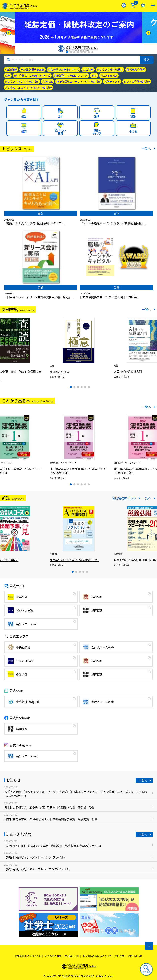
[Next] (148, 33)
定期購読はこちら (124, 498)
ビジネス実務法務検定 (110, 69)
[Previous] (9, 33)
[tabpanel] (79, 33)
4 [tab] (78, 52)
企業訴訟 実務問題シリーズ (71, 75)
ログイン (124, 5)
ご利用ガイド (72, 956)
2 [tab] (71, 52)
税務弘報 (97, 597)
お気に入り (143, 5)
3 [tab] (74, 52)
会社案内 (120, 956)
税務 (8, 75)
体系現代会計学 (136, 69)
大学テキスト (112, 81)
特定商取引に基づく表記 (28, 956)
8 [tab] (92, 52)
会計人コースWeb (27, 624)
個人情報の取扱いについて (97, 956)
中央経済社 (23, 647)
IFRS (94, 75)
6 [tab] (85, 52)
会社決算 (48, 81)
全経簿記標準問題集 (32, 69)
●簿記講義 (11, 69)
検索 (147, 60)
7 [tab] (89, 52)
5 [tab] (82, 52)
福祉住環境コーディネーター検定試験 (79, 81)
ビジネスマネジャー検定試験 (22, 81)
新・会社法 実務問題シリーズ (32, 75)
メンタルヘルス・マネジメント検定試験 (28, 87)
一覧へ (146, 149)
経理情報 (97, 610)
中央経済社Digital (27, 702)
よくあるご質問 (53, 956)
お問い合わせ (135, 956)
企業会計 (22, 597)
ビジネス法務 (25, 610)
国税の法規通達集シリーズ (63, 69)
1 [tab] (67, 52)
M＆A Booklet (109, 75)
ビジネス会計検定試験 (137, 81)
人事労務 (88, 69)
